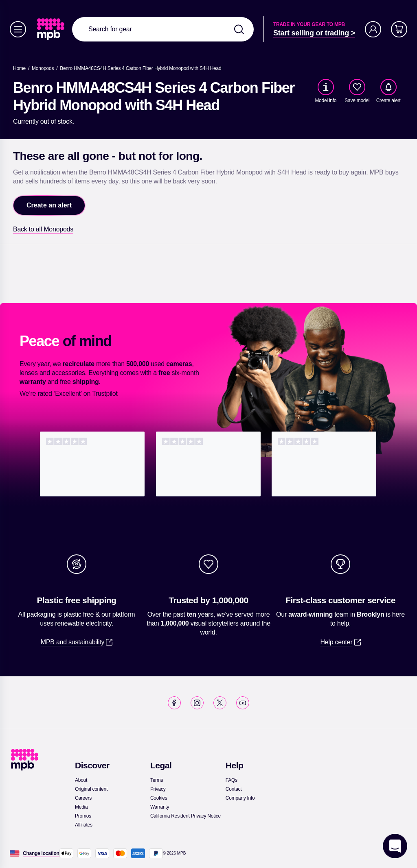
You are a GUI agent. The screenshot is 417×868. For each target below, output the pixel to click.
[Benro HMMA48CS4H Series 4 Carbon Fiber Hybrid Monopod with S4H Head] (140, 68)
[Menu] (18, 29)
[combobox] (163, 29)
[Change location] (41, 853)
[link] (52, 29)
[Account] (373, 29)
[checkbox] (357, 87)
